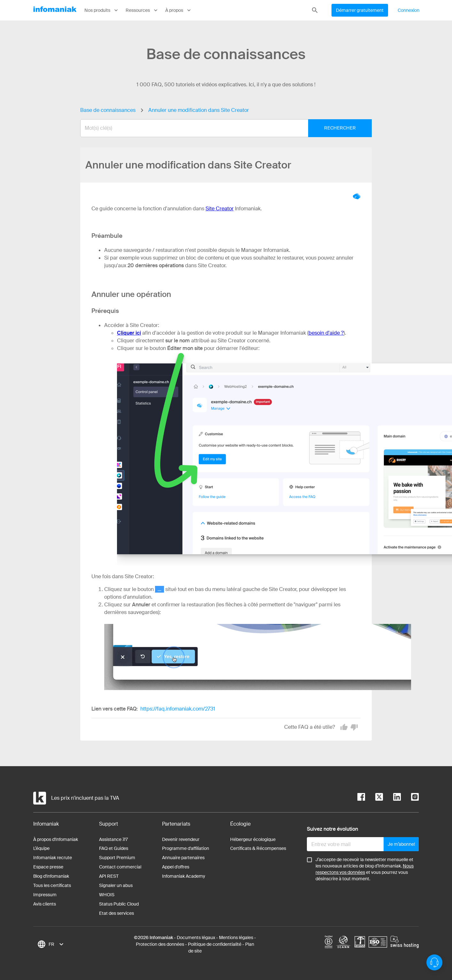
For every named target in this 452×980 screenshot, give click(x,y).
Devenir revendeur (181, 839)
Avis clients (45, 904)
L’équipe (41, 848)
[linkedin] (392, 798)
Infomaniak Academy (184, 876)
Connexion (409, 10)
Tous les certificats (52, 885)
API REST (109, 876)
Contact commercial (120, 867)
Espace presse (48, 867)
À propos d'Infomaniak (56, 839)
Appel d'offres (176, 867)
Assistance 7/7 (113, 839)
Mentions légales (236, 937)
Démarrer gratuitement (360, 10)
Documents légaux (196, 937)
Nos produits (102, 10)
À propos (179, 10)
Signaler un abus (116, 885)
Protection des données (160, 944)
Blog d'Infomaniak (51, 876)
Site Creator (220, 209)
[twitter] (374, 798)
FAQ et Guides (114, 848)
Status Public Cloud (119, 904)
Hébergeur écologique (253, 839)
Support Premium (117, 858)
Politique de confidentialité (215, 944)
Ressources (142, 10)
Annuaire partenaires (183, 858)
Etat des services (117, 913)
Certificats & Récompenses (258, 848)
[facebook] (361, 798)
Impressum (45, 895)
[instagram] (410, 798)
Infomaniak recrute (53, 858)
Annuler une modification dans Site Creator (199, 110)
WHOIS (107, 895)
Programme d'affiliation (186, 848)
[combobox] (221, 128)
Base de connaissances (108, 110)
